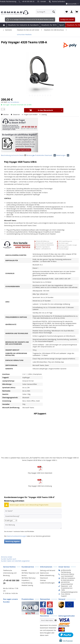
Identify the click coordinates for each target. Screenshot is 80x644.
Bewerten (16, 114)
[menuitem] (46, 12)
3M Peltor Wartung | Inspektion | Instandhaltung (29, 580)
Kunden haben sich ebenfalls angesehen (15, 561)
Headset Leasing (27, 585)
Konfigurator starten (67, 20)
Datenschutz (44, 573)
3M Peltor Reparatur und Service (30, 574)
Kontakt (43, 1)
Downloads (50, 155)
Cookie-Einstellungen (47, 583)
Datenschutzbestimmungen (17, 536)
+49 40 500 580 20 (28, 1)
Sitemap (43, 580)
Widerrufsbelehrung (47, 575)
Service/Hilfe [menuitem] (71, 4)
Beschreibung (6, 155)
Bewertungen (63, 155)
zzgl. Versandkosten (13, 102)
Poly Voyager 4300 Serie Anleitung (40, 486)
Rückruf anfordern (59, 1)
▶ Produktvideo (39, 155)
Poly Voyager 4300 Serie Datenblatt (40, 473)
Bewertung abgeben (13, 541)
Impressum (44, 578)
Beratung (29, 155)
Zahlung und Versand (48, 570)
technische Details (18, 155)
